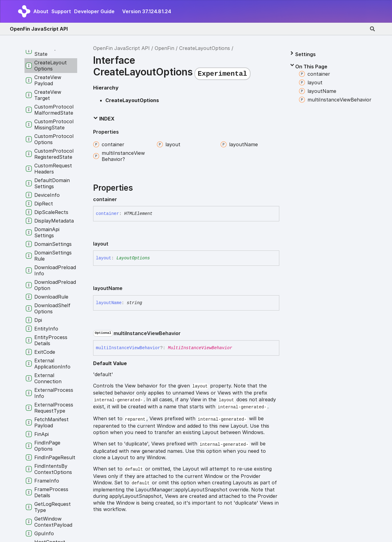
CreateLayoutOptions (205, 48)
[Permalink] (122, 200)
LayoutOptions (133, 258)
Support (61, 11)
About (41, 11)
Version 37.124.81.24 (147, 11)
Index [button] (104, 119)
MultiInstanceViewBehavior (200, 348)
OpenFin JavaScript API (39, 29)
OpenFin (164, 48)
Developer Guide (94, 11)
